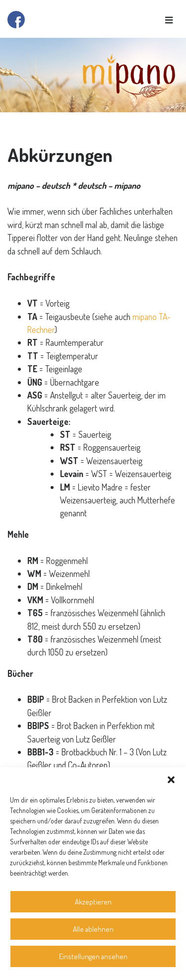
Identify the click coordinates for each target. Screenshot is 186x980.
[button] (171, 780)
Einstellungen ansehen (93, 956)
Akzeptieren (93, 902)
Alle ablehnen (93, 929)
